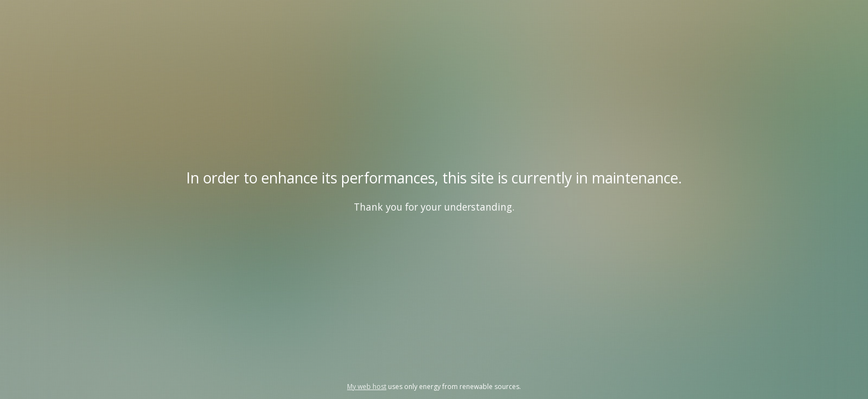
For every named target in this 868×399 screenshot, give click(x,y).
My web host (367, 387)
